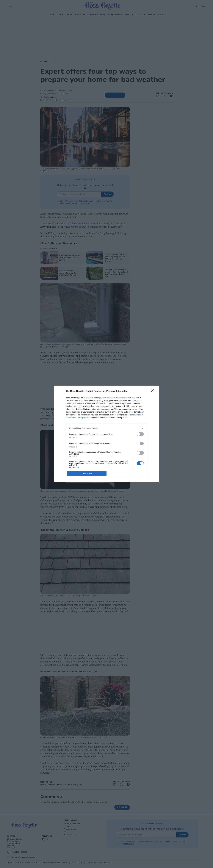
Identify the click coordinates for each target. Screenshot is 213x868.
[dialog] (106, 434)
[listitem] (106, 428)
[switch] (140, 434)
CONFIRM (87, 474)
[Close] (154, 391)
